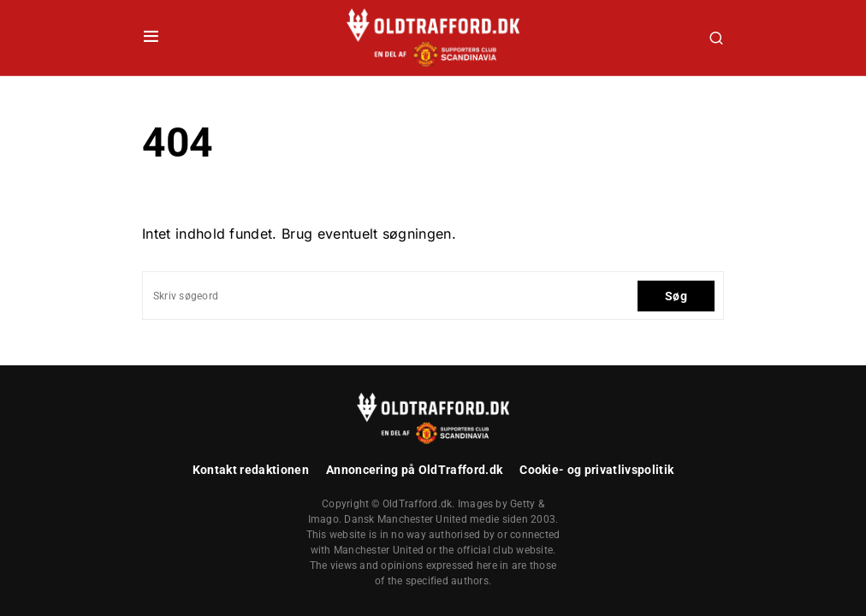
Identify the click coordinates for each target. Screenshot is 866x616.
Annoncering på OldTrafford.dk (414, 470)
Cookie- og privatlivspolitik (596, 470)
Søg (676, 296)
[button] (151, 38)
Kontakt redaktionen (251, 470)
